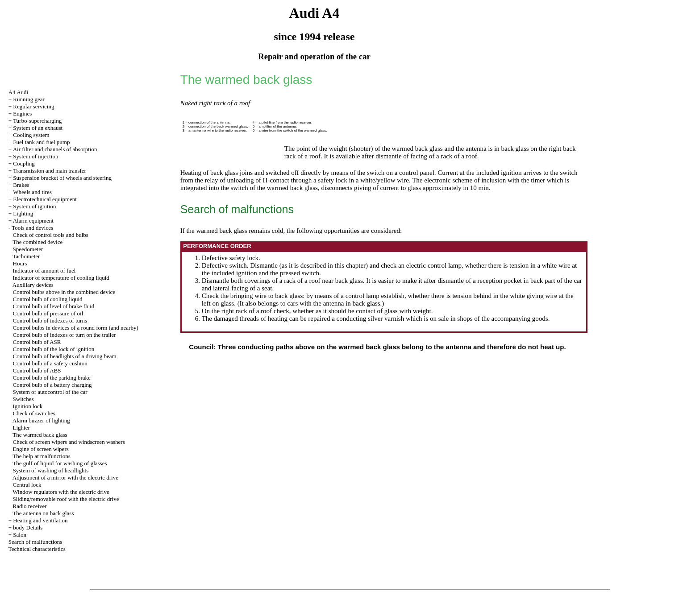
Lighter (21, 428)
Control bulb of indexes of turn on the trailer (65, 335)
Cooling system (31, 135)
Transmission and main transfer (50, 171)
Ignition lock (28, 406)
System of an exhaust (38, 128)
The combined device (37, 242)
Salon (20, 535)
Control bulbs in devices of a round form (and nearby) (76, 328)
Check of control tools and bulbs (51, 235)
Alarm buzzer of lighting (41, 420)
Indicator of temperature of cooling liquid (61, 278)
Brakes (21, 185)
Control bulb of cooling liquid (48, 299)
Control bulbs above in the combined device (64, 292)
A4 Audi (18, 92)
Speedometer (28, 249)
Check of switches (34, 413)
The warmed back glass (40, 435)
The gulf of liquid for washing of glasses (60, 463)
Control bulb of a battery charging (52, 385)
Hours (20, 263)
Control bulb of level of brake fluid (54, 306)
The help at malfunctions (42, 456)
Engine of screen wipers (41, 449)
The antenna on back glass (43, 513)
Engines (22, 114)
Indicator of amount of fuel (44, 271)
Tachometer (26, 256)
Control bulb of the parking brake (52, 378)
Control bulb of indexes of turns (50, 321)
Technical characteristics (37, 549)
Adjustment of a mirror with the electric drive (65, 478)
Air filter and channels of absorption (55, 149)
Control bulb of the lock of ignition (54, 349)
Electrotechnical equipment (45, 199)
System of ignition (34, 206)
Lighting (23, 213)
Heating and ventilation (40, 520)
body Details (28, 527)
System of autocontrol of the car (50, 392)
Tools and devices (32, 228)
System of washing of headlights (51, 470)
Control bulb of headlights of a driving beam (65, 356)
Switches (23, 399)
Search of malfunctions (35, 542)
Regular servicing (33, 106)
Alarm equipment (33, 221)
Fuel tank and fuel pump (41, 142)
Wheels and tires (32, 192)
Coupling (24, 163)
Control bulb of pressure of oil (48, 313)
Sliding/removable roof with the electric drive (66, 499)
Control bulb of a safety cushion (50, 363)
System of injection (35, 156)
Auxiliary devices (33, 285)
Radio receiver (30, 506)
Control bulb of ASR (37, 342)
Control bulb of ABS (37, 370)
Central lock (27, 485)
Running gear (29, 99)
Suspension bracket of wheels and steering (62, 178)
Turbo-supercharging (37, 121)
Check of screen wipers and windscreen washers (69, 442)
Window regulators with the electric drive (61, 492)
